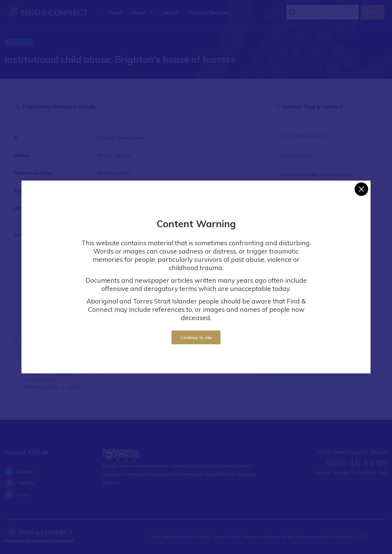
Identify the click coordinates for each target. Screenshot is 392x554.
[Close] (361, 189)
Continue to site (196, 337)
